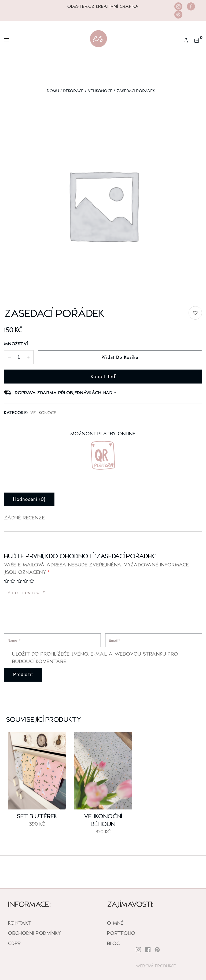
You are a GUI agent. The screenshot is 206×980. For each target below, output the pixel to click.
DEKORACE (73, 91)
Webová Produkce (156, 966)
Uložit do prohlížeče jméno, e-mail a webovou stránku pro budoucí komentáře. (95, 657)
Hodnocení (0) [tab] (29, 499)
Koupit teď (103, 377)
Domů (53, 91)
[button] (195, 313)
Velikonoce (100, 91)
